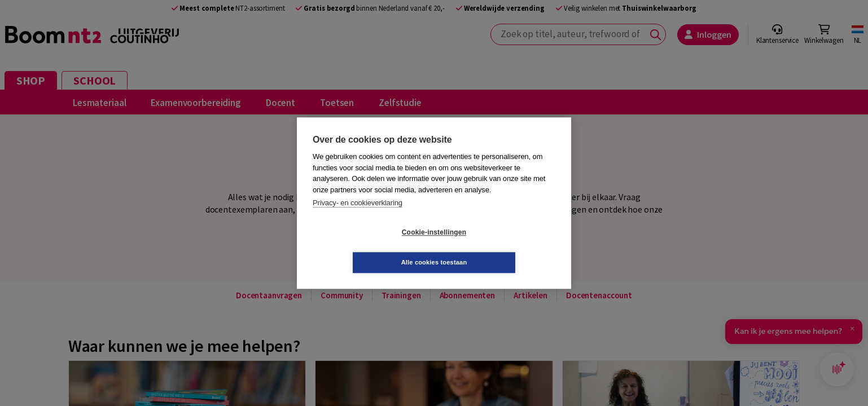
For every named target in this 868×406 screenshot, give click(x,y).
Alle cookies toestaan (501, 247)
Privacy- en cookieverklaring (358, 218)
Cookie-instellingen (367, 248)
